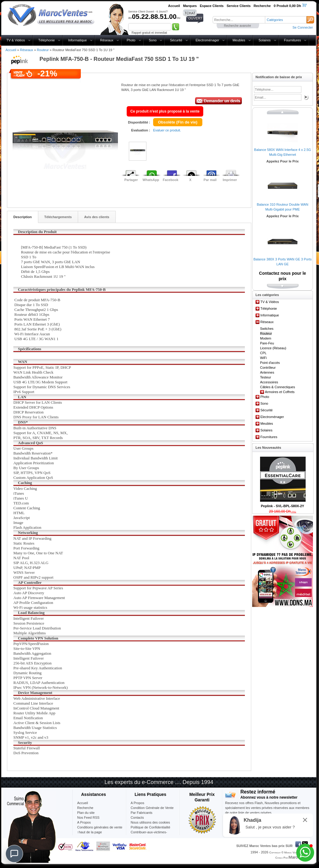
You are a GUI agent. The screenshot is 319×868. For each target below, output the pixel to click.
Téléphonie (46, 40)
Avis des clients (97, 217)
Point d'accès (270, 363)
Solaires (265, 40)
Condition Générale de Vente (152, 808)
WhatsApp (151, 180)
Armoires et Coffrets (280, 392)
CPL (263, 353)
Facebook (171, 180)
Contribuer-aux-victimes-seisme (149, 835)
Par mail (210, 180)
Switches (267, 329)
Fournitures (293, 40)
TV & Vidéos (16, 40)
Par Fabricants (142, 813)
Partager (131, 180)
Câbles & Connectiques (278, 387)
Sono (153, 40)
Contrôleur (268, 368)
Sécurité (176, 40)
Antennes (267, 372)
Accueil (11, 50)
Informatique (77, 40)
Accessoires (269, 382)
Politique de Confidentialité (150, 827)
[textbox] (239, 20)
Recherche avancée (237, 26)
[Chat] (14, 854)
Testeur (266, 377)
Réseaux (107, 40)
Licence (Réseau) (273, 348)
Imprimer (230, 180)
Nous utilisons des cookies (150, 822)
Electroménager (208, 40)
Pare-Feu (267, 343)
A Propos (137, 803)
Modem (266, 338)
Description (23, 217)
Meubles (239, 40)
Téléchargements (58, 217)
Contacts (137, 817)
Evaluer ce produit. (167, 130)
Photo (131, 40)
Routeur (43, 50)
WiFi (263, 358)
